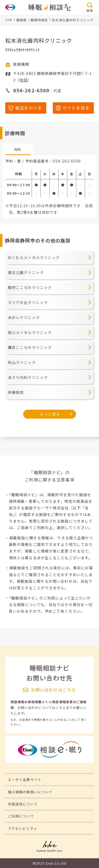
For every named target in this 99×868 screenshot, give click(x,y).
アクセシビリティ (23, 828)
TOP (9, 20)
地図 (23, 80)
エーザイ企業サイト (25, 780)
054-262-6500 (67, 161)
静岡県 (22, 20)
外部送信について (23, 804)
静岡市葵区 (39, 20)
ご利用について (21, 816)
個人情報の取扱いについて (30, 792)
